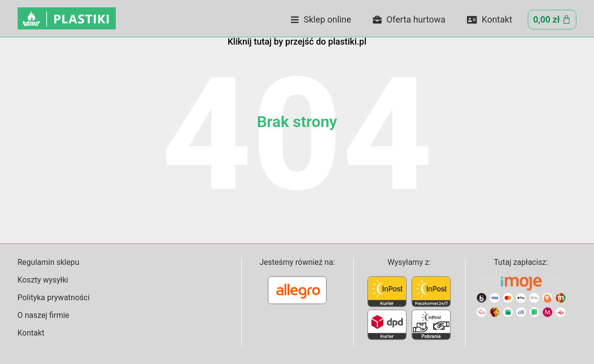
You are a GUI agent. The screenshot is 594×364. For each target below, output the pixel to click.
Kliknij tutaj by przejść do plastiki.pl (297, 41)
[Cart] (552, 20)
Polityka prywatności (54, 298)
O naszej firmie (44, 315)
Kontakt (490, 19)
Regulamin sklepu (49, 262)
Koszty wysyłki (43, 280)
